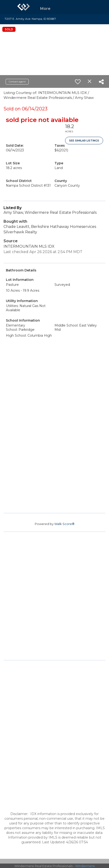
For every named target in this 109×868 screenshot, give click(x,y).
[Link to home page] (23, 7)
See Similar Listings (84, 141)
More (45, 9)
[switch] (78, 82)
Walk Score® (64, 524)
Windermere (85, 866)
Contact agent (17, 82)
